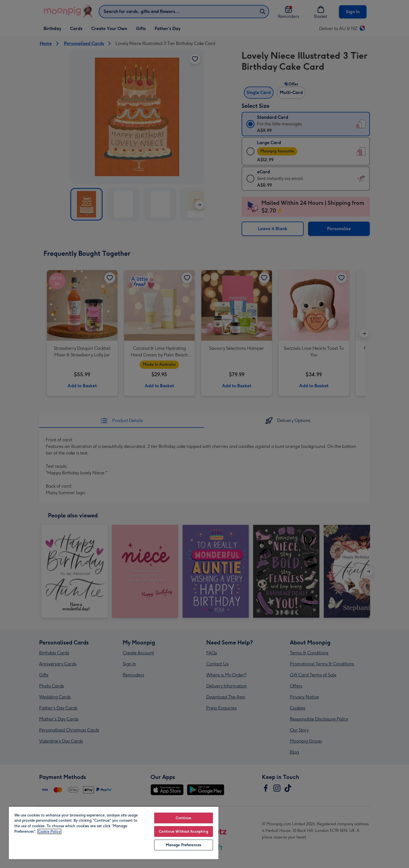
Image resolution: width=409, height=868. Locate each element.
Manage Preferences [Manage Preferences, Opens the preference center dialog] (184, 845)
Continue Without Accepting (183, 831)
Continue (183, 818)
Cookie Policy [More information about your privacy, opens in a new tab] (49, 831)
